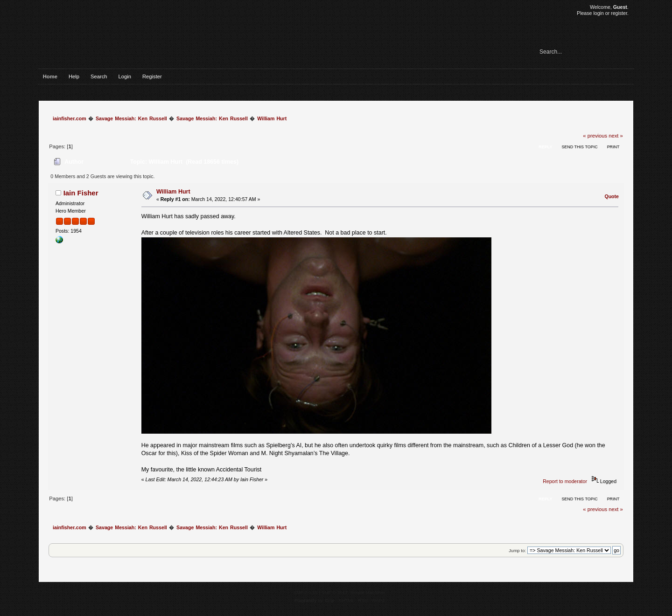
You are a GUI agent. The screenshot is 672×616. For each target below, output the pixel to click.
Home (50, 76)
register (619, 13)
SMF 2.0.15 (306, 592)
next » (616, 136)
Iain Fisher (81, 193)
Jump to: (517, 550)
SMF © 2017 (335, 592)
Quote (612, 196)
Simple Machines (368, 592)
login (598, 13)
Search (99, 76)
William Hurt (173, 192)
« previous (595, 136)
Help (74, 76)
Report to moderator (565, 481)
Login (125, 76)
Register (152, 76)
